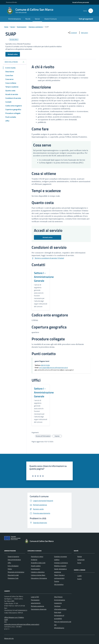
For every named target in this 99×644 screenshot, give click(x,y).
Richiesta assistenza (37, 606)
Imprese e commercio (61, 563)
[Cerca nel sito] (91, 11)
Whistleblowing (59, 628)
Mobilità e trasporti (60, 566)
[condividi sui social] (72, 33)
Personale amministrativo (16, 572)
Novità (28, 19)
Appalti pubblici (36, 566)
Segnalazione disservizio (39, 609)
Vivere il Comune (51, 19)
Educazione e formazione (39, 578)
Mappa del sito (9, 638)
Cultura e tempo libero (38, 575)
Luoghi (79, 576)
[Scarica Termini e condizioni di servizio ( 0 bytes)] (48, 258)
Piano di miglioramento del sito (63, 623)
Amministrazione (15, 19)
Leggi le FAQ (35, 597)
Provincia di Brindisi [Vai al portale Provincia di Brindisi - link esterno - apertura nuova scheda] (11, 2)
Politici (10, 569)
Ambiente (34, 560)
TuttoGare (57, 606)
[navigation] (81, 2)
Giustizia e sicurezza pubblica (60, 558)
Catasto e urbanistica (38, 572)
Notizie (80, 556)
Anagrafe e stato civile (38, 563)
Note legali (58, 612)
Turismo (57, 581)
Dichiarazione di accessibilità (59, 617)
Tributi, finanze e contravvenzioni (59, 577)
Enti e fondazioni (13, 566)
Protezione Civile (13, 578)
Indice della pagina (11, 62)
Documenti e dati (13, 575)
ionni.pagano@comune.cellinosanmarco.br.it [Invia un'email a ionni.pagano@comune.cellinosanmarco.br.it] (53, 368)
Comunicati (81, 560)
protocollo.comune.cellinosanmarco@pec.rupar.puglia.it (22, 624)
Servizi (37, 19)
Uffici (9, 563)
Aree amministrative (14, 560)
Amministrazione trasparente (60, 601)
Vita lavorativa (59, 584)
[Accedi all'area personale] (81, 2)
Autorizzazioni (35, 569)
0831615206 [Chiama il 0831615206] (45, 365)
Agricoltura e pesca (37, 556)
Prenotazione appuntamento (36, 601)
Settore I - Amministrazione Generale (44, 277)
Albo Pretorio (58, 597)
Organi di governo (13, 556)
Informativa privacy (60, 609)
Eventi (79, 579)
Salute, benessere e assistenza (60, 570)
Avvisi (79, 563)
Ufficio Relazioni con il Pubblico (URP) (14, 619)
